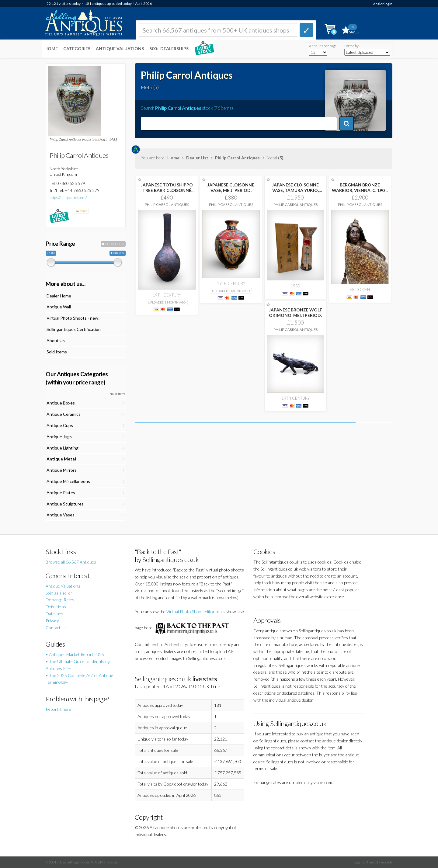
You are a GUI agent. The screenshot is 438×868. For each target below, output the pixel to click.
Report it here (58, 709)
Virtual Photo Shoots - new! (73, 318)
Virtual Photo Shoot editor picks (196, 611)
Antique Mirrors (62, 470)
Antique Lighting (63, 448)
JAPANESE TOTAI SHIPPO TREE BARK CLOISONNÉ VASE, (167, 190)
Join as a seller (59, 593)
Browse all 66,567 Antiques (71, 562)
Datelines (54, 614)
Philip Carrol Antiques (237, 158)
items (81, 211)
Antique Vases (61, 515)
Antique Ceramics (64, 414)
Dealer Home (59, 296)
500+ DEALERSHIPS (169, 49)
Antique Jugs (59, 437)
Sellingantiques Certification (74, 329)
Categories (77, 49)
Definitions (56, 607)
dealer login (383, 4)
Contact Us (56, 628)
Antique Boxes (61, 403)
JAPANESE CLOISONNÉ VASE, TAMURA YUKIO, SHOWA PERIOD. (295, 190)
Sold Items (57, 352)
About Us (56, 340)
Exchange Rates (60, 600)
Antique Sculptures (65, 504)
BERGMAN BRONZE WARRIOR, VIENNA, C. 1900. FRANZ (360, 190)
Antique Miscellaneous (68, 481)
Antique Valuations (120, 49)
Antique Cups (60, 425)
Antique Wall (59, 307)
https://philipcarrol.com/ (68, 198)
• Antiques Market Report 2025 (75, 654)
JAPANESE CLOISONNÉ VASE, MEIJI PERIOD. (231, 187)
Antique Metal (61, 459)
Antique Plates (61, 493)
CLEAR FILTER (113, 244)
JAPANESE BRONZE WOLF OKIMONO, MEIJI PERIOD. (295, 312)
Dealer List (197, 158)
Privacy (52, 621)
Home (51, 49)
